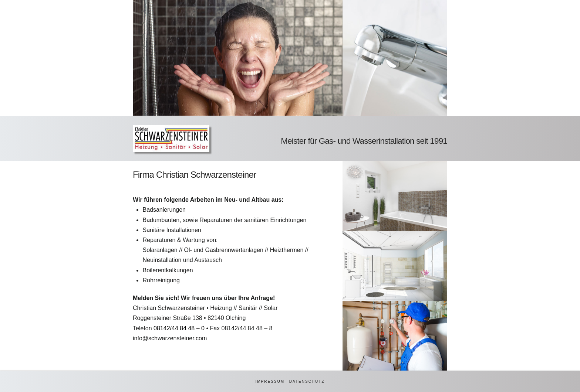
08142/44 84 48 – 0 (179, 328)
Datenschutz (307, 381)
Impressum (270, 381)
